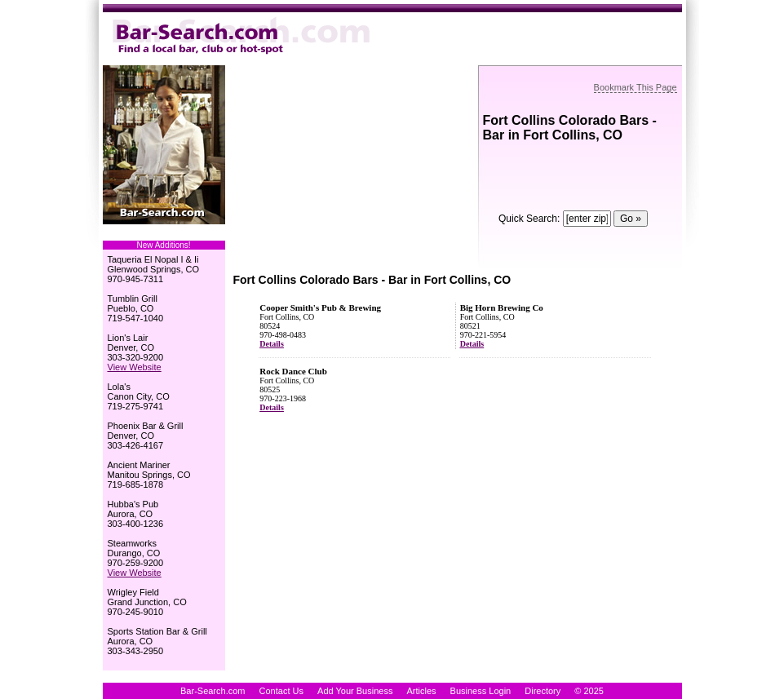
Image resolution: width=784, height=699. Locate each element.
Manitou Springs (140, 475)
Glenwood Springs (144, 269)
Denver (122, 347)
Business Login (481, 691)
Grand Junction (138, 602)
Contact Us (281, 691)
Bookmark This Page (636, 87)
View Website (135, 367)
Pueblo (122, 308)
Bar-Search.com (213, 691)
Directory (543, 691)
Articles (421, 691)
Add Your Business (355, 691)
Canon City (130, 396)
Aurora (121, 514)
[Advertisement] (352, 167)
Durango (125, 553)
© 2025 (589, 691)
